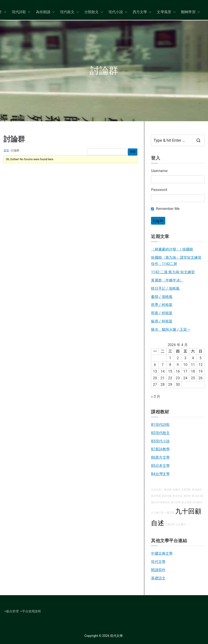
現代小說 (118, 12)
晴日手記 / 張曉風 (165, 288)
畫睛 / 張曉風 (162, 297)
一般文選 (169, 513)
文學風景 (166, 12)
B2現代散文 (160, 433)
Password (159, 190)
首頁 (6, 150)
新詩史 (187, 496)
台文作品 (156, 490)
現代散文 (70, 12)
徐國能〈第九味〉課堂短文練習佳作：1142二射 (176, 261)
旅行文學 (176, 502)
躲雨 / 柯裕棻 (162, 321)
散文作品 (178, 496)
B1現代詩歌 (160, 425)
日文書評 (197, 502)
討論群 (14, 139)
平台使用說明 (32, 611)
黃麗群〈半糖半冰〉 (167, 280)
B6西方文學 (160, 457)
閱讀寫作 (158, 570)
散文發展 (187, 502)
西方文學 (142, 12)
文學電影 (186, 490)
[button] (4, 12)
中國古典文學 (162, 553)
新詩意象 (167, 496)
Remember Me (165, 209)
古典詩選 (170, 524)
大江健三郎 (157, 513)
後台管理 (12, 611)
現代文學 (158, 562)
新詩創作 (197, 490)
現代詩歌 (21, 12)
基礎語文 (158, 578)
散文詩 (196, 496)
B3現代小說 (160, 441)
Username (159, 171)
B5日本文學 (160, 466)
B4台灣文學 (160, 474)
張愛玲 (176, 490)
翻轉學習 (191, 12)
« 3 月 (156, 397)
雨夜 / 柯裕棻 (162, 313)
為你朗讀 (45, 12)
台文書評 (181, 524)
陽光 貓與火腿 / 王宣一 (171, 329)
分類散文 (94, 12)
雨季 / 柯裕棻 (162, 305)
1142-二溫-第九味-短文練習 (173, 272)
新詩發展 (156, 496)
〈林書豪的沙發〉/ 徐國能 (172, 249)
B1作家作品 (163, 502)
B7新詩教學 (160, 449)
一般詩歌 (167, 490)
